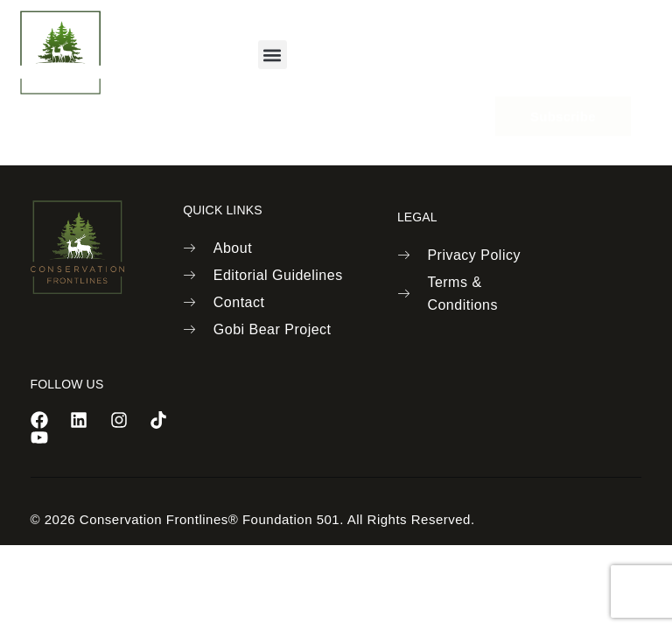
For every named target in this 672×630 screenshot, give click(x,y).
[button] (273, 55)
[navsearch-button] (464, 52)
